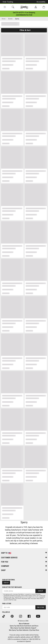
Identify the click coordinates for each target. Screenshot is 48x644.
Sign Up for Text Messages (12, 587)
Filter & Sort (24, 30)
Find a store (7, 604)
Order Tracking (8, 2)
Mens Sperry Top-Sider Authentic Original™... (24, 628)
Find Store (41, 607)
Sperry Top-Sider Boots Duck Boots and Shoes (24, 626)
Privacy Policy (35, 597)
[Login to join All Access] (24, 13)
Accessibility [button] (41, 2)
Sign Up (6, 583)
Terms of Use (25, 597)
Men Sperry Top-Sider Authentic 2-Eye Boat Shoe (24, 630)
